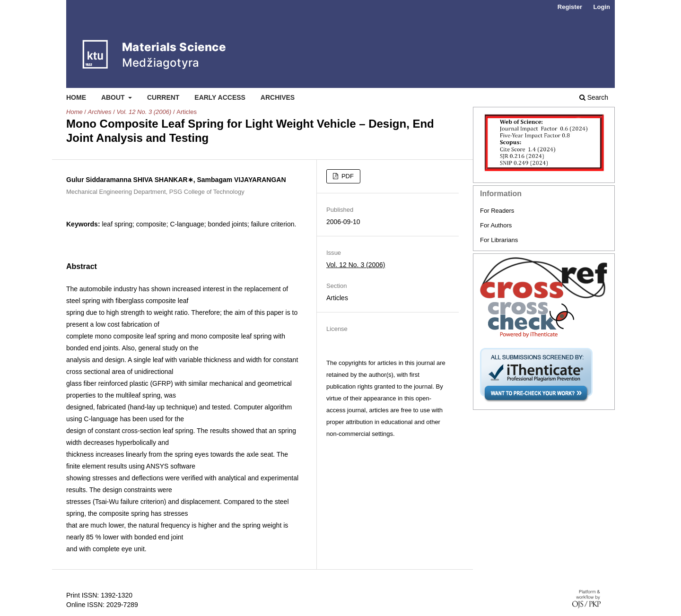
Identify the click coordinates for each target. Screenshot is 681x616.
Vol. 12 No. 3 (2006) (144, 112)
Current (163, 97)
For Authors (496, 225)
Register (570, 7)
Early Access (220, 97)
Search (594, 97)
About (114, 97)
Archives (278, 97)
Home (76, 97)
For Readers (497, 211)
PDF (347, 176)
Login (602, 7)
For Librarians (499, 240)
